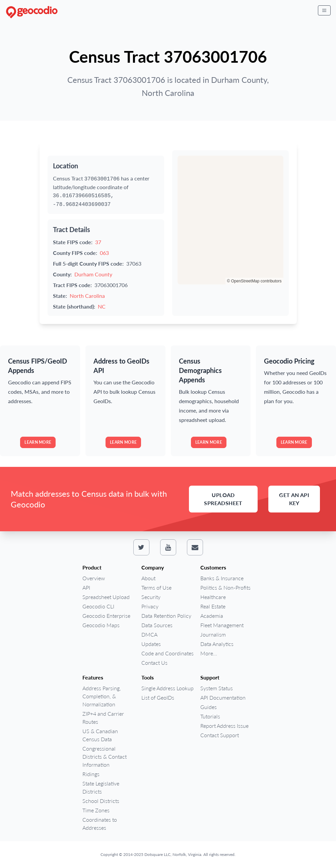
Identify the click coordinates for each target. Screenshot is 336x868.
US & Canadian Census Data (100, 735)
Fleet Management (222, 625)
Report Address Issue (224, 726)
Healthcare (213, 597)
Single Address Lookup (167, 688)
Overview (94, 578)
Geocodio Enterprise (106, 616)
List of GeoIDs (158, 697)
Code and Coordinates (167, 653)
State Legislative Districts (101, 787)
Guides (209, 707)
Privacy (150, 606)
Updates (151, 644)
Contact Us (154, 663)
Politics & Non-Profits (225, 587)
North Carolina (87, 296)
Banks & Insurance (222, 578)
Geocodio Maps (101, 625)
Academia (212, 616)
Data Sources (157, 625)
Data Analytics (217, 644)
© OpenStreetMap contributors (254, 281)
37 (98, 242)
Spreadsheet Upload (106, 597)
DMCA (149, 634)
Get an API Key (294, 499)
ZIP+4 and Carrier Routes (103, 718)
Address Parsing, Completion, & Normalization (102, 696)
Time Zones (96, 810)
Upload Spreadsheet (223, 499)
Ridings (91, 774)
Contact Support (220, 735)
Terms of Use (156, 587)
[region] (230, 220)
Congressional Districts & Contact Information (105, 756)
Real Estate (213, 606)
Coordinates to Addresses (100, 824)
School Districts (101, 801)
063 (104, 253)
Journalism (213, 634)
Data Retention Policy (166, 616)
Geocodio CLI (98, 606)
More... (209, 653)
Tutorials (210, 716)
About (148, 578)
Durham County (93, 274)
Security (151, 597)
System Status (217, 688)
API (86, 587)
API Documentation (223, 697)
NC (102, 306)
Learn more (38, 442)
